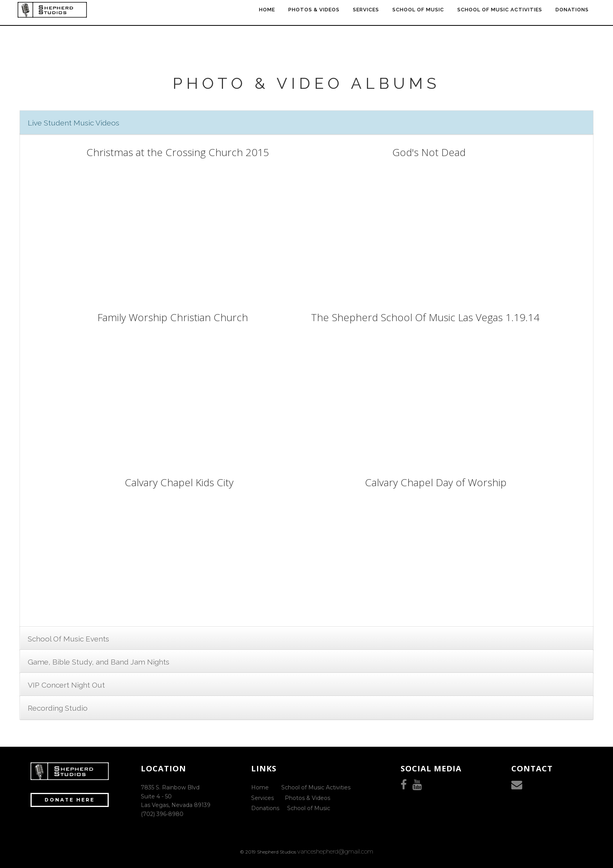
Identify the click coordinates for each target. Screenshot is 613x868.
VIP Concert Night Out (66, 685)
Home (260, 787)
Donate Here (70, 800)
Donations (265, 808)
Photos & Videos (307, 798)
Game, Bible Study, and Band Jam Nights (99, 662)
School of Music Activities (316, 787)
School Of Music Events (68, 639)
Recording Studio (58, 708)
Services (262, 798)
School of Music (309, 808)
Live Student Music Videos (74, 123)
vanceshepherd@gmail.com (335, 851)
